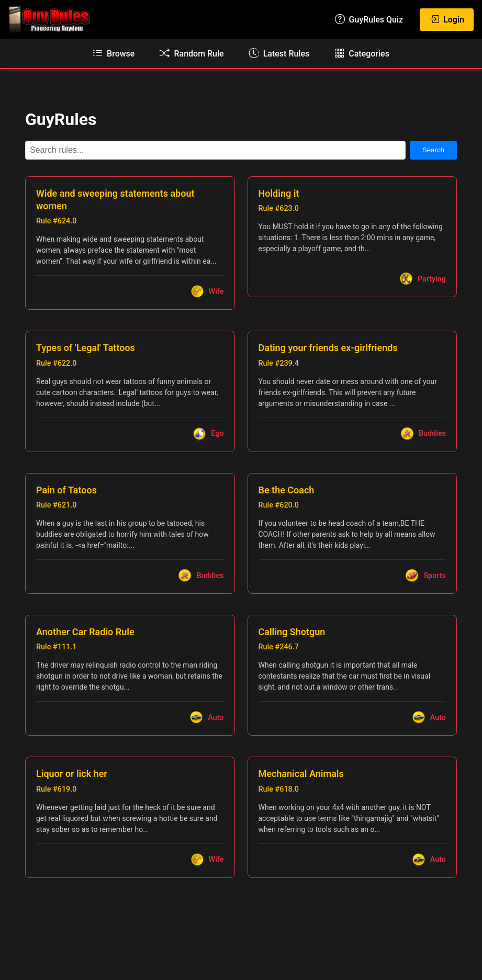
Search (433, 150)
